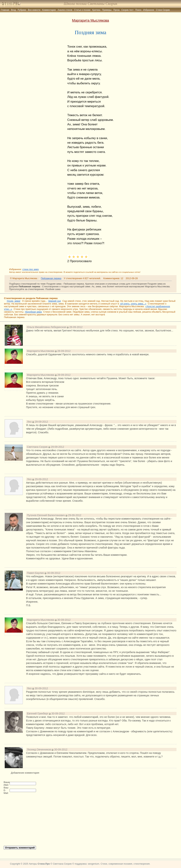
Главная (5, 10)
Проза (117, 10)
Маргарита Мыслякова (90, 20)
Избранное (149, 10)
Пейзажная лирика (51, 278)
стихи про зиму (30, 269)
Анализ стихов (65, 10)
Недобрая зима (33, 312)
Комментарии (49, 10)
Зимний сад (54, 301)
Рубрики (22, 10)
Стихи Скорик (163, 10)
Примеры (107, 10)
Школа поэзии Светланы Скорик (90, 4)
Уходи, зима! (14, 301)
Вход (13, 10)
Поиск (138, 10)
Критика (96, 10)
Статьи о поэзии (82, 10)
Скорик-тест (128, 10)
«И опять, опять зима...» (133, 304)
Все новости (34, 10)
